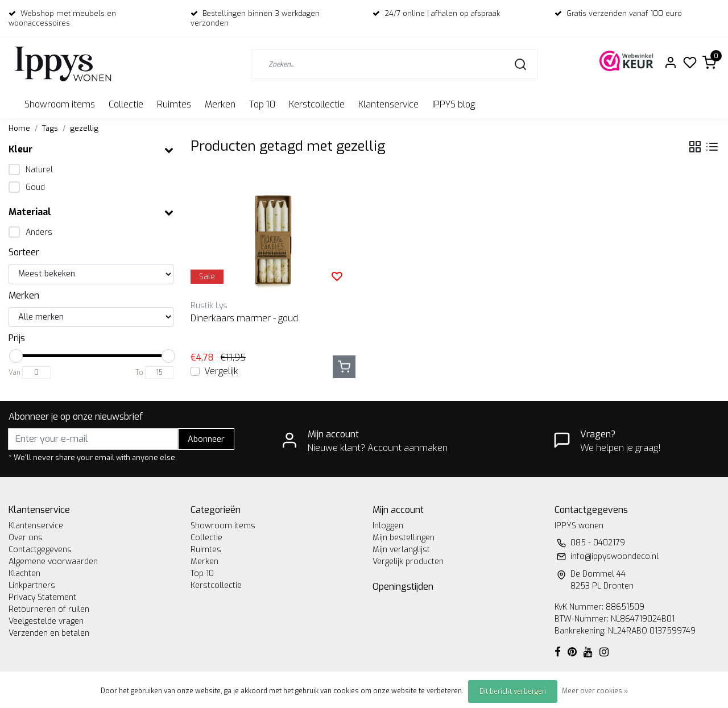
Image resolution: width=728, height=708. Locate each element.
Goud (35, 187)
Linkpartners (32, 585)
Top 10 (262, 104)
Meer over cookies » (595, 691)
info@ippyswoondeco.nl (615, 556)
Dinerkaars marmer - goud (244, 318)
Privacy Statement (42, 597)
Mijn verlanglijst (401, 550)
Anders (39, 232)
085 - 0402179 (598, 543)
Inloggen (388, 526)
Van (15, 372)
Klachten (24, 574)
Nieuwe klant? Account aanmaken (378, 448)
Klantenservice (388, 104)
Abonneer (206, 439)
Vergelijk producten (408, 562)
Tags (50, 128)
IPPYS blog (454, 104)
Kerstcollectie (317, 104)
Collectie (126, 104)
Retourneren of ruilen (49, 609)
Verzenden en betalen (49, 633)
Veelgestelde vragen (46, 621)
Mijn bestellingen (404, 538)
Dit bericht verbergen (513, 692)
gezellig (84, 128)
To (139, 372)
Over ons (26, 538)
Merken (220, 104)
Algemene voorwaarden (53, 562)
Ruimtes (174, 104)
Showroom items (60, 104)
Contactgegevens (40, 550)
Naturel (39, 170)
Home (19, 128)
